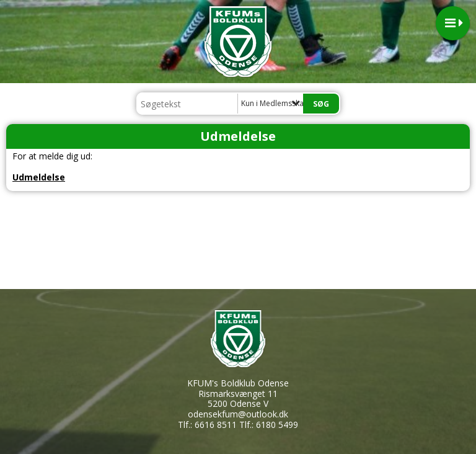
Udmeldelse (39, 177)
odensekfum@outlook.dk (238, 414)
